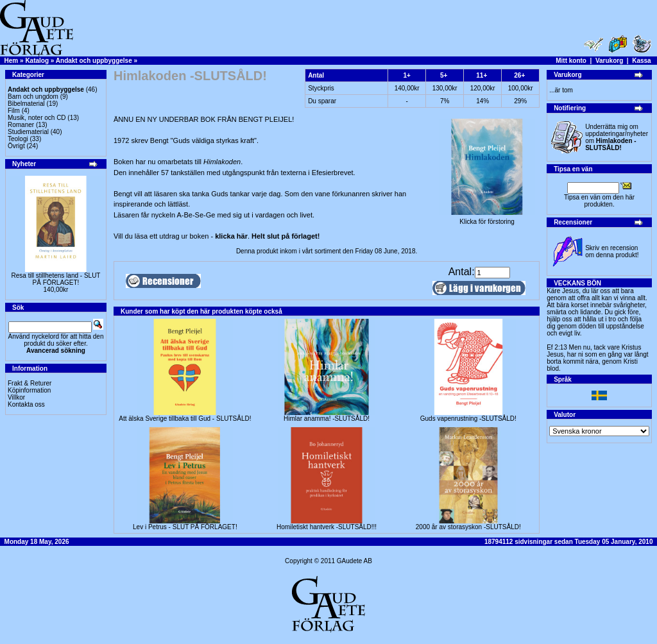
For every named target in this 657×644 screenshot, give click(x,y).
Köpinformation (29, 390)
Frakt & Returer (30, 383)
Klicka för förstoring (487, 219)
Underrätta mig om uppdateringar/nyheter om (617, 137)
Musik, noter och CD (37, 118)
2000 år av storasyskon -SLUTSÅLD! (468, 527)
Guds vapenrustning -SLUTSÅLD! (468, 419)
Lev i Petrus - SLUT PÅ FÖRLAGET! (185, 527)
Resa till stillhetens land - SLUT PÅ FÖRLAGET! (56, 279)
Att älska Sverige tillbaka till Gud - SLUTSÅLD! (185, 419)
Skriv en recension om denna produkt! (612, 251)
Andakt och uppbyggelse (94, 61)
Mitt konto (571, 61)
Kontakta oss (26, 404)
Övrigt (16, 146)
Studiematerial (28, 132)
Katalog (37, 61)
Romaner (21, 125)
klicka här (231, 236)
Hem (12, 61)
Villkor (16, 397)
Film (14, 111)
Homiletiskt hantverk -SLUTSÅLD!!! (327, 527)
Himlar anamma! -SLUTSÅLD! (327, 419)
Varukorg (609, 61)
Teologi (18, 139)
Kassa (641, 61)
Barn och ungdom (33, 97)
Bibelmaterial (26, 104)
